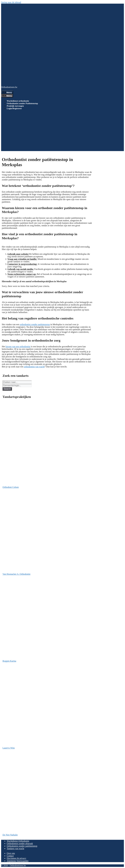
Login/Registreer (14, 108)
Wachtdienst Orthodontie (18, 841)
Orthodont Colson (11, 487)
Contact (10, 856)
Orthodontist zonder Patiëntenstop (22, 103)
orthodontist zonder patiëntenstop (35, 324)
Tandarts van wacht (15, 849)
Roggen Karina (9, 661)
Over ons (11, 853)
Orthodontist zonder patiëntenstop (22, 846)
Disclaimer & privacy (16, 858)
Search (7, 389)
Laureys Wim (9, 748)
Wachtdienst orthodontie (18, 101)
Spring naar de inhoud (11, 2)
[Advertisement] (62, 132)
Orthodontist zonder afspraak (20, 843)
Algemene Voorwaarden (18, 861)
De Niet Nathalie (10, 835)
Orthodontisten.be (9, 87)
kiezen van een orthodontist (18, 347)
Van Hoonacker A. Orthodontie (16, 574)
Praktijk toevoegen (15, 106)
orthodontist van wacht (34, 367)
